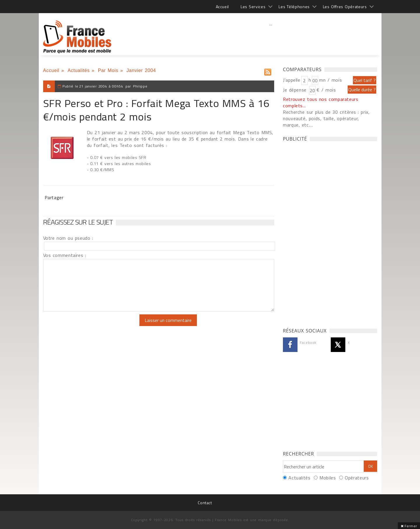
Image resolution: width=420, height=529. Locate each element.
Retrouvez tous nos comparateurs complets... (321, 102)
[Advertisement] (271, 36)
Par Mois (108, 70)
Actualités (79, 70)
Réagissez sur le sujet (78, 222)
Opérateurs (357, 478)
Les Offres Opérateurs (345, 7)
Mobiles (328, 478)
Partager (54, 197)
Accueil (222, 7)
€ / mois (326, 90)
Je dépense (296, 90)
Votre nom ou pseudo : (68, 238)
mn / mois (330, 80)
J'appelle (292, 80)
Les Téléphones (294, 7)
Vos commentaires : (65, 255)
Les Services (253, 7)
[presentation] (92, 326)
